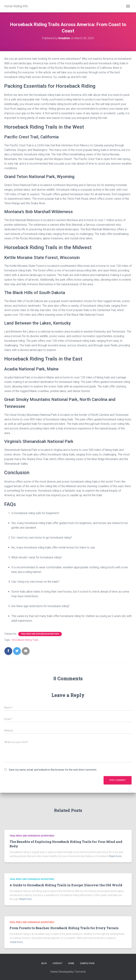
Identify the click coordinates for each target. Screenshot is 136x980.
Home (71, 963)
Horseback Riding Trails (25, 640)
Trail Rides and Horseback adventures (40, 634)
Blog (44, 963)
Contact (57, 963)
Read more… (116, 856)
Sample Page (87, 963)
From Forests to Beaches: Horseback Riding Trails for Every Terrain (64, 928)
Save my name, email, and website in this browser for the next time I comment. (53, 770)
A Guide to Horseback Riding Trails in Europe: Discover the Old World (66, 885)
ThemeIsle (80, 972)
